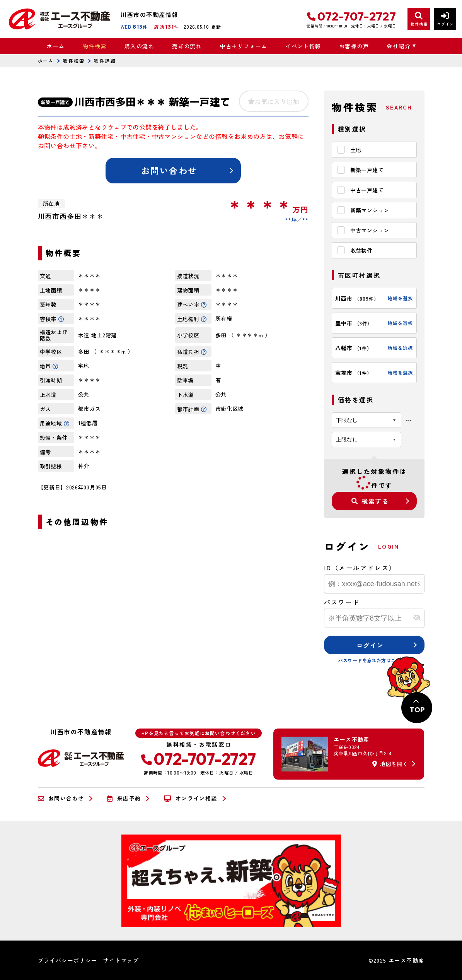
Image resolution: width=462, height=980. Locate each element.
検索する (370, 501)
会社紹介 (399, 46)
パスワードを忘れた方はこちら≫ (374, 660)
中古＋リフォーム (244, 46)
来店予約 (124, 799)
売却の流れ (187, 46)
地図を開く (390, 764)
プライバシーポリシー (68, 960)
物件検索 (95, 46)
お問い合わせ (169, 170)
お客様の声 (354, 46)
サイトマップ (121, 960)
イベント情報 (303, 46)
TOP (417, 710)
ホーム (56, 46)
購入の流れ (139, 46)
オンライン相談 (190, 799)
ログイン (370, 645)
